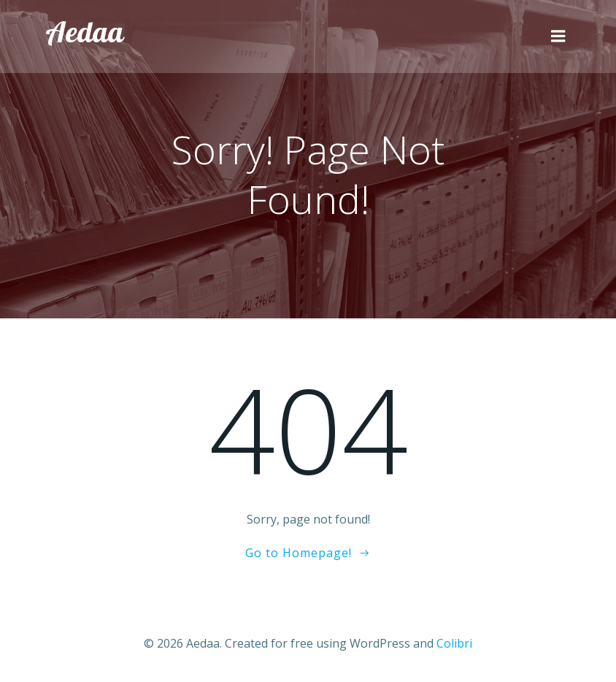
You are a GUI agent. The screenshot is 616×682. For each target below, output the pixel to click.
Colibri (454, 643)
